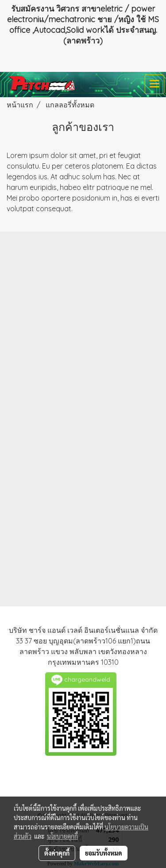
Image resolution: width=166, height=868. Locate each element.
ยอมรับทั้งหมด (104, 853)
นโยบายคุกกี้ (62, 836)
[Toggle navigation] (154, 84)
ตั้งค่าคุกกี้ (57, 853)
